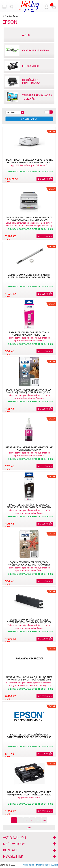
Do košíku (43, 179)
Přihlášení (47, 7)
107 (44, 820)
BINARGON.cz (52, 865)
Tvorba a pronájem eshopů (34, 865)
